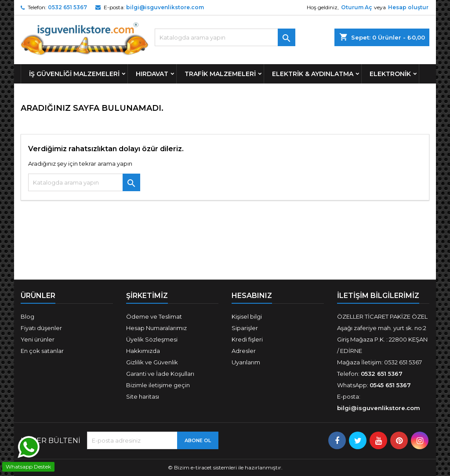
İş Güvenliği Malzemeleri (74, 74)
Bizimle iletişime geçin (158, 385)
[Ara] (225, 37)
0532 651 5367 (67, 7)
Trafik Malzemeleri (220, 74)
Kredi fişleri (247, 339)
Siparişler (245, 328)
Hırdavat (152, 74)
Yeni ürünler (38, 339)
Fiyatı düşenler (41, 328)
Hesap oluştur (408, 7)
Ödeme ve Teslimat (154, 316)
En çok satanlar (42, 351)
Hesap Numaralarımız (156, 328)
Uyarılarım (246, 362)
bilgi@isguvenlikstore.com (165, 7)
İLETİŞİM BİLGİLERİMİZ (378, 296)
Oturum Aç (356, 7)
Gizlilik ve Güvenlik (152, 362)
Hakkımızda (143, 351)
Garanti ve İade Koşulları (160, 374)
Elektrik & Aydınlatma (313, 74)
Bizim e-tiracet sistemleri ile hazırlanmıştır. (228, 467)
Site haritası (143, 396)
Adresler (244, 351)
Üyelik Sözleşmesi (152, 339)
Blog (27, 316)
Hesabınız (252, 296)
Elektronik (390, 74)
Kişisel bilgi (247, 316)
